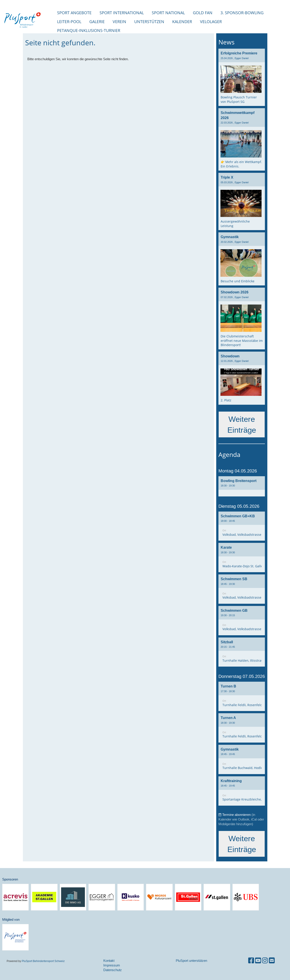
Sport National (168, 13)
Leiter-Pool (69, 22)
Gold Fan (203, 13)
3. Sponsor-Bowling (242, 13)
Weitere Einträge (242, 425)
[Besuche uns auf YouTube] (258, 961)
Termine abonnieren (236, 815)
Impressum (112, 965)
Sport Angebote (74, 13)
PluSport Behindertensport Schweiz (43, 961)
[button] (242, 486)
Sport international (122, 13)
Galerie (97, 22)
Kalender (182, 22)
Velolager (211, 22)
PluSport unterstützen (191, 961)
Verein (119, 22)
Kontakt (109, 961)
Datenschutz (113, 970)
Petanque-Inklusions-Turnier (89, 30)
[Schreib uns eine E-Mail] (272, 961)
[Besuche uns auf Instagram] (265, 961)
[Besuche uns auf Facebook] (251, 961)
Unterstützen (149, 22)
